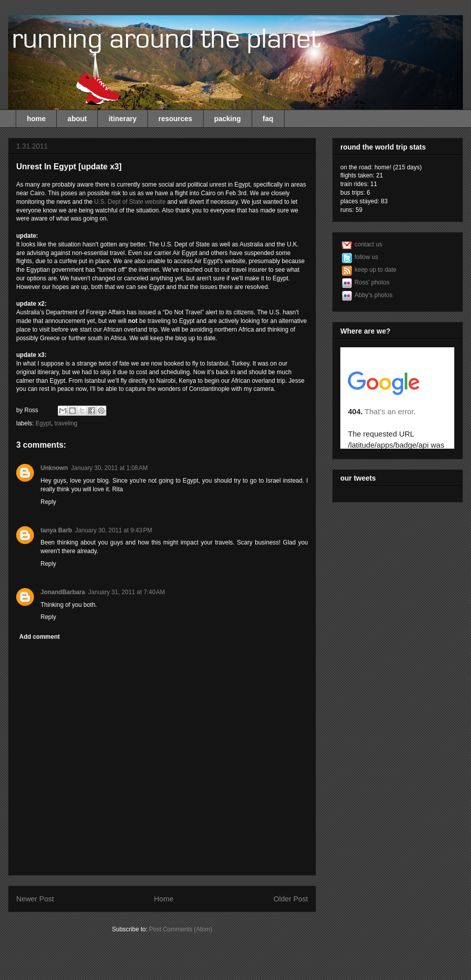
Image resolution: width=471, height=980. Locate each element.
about (77, 119)
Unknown (54, 468)
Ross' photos (372, 282)
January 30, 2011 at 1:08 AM (109, 468)
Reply (48, 502)
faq (268, 119)
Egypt (43, 423)
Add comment (40, 637)
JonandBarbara (63, 592)
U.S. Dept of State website (130, 202)
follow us (366, 257)
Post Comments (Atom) (181, 929)
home (36, 119)
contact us (368, 244)
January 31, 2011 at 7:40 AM (127, 592)
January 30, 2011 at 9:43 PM (113, 530)
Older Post (291, 899)
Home (164, 899)
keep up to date (376, 270)
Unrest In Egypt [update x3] (69, 167)
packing (228, 119)
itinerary (122, 119)
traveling (66, 423)
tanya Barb (56, 530)
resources (175, 119)
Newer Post (35, 899)
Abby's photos (374, 295)
